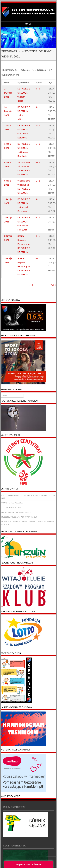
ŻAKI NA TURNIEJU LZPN (11, 508)
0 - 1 (38, 258)
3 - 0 (38, 126)
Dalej (53, 285)
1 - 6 (38, 144)
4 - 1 (38, 236)
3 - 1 (38, 107)
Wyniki (39, 82)
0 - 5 (38, 162)
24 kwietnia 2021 (8, 93)
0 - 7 (38, 218)
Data (7, 82)
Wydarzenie (23, 82)
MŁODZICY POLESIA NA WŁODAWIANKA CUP (19, 517)
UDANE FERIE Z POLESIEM (12, 503)
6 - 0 (38, 89)
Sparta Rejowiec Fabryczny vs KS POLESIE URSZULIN (24, 244)
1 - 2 (38, 181)
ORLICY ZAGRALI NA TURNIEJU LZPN (16, 512)
